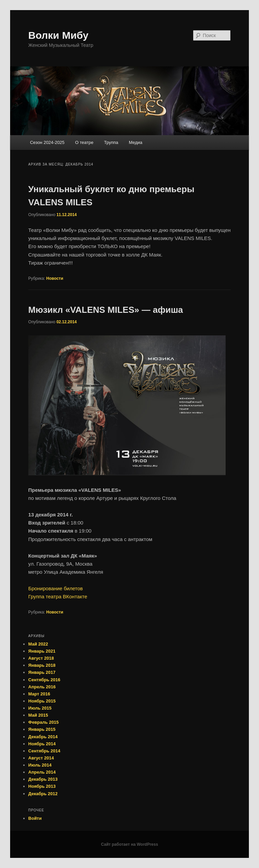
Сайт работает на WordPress (129, 844)
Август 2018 (41, 658)
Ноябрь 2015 (42, 701)
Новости (55, 278)
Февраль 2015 (44, 722)
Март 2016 (39, 694)
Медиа (136, 142)
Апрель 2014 (42, 772)
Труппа (111, 142)
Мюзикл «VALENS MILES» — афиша (106, 310)
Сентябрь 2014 (44, 751)
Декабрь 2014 (43, 737)
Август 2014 (41, 758)
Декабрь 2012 (43, 794)
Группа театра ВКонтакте (58, 596)
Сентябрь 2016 (44, 680)
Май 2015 (38, 715)
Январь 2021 (42, 651)
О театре (84, 142)
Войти (35, 818)
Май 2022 (38, 644)
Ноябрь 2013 (42, 786)
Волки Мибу (58, 35)
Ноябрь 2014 (42, 744)
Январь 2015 (42, 729)
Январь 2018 (42, 665)
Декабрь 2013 (43, 779)
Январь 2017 (42, 672)
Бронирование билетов (56, 588)
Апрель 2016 (42, 687)
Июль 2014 (40, 765)
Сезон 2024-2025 (47, 142)
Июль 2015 (40, 708)
